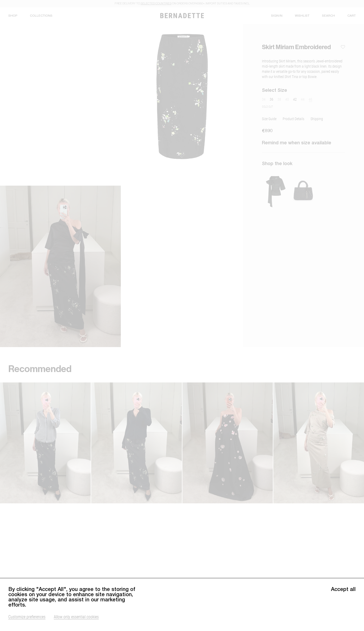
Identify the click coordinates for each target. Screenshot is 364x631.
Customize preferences (27, 619)
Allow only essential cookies (76, 619)
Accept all (343, 592)
